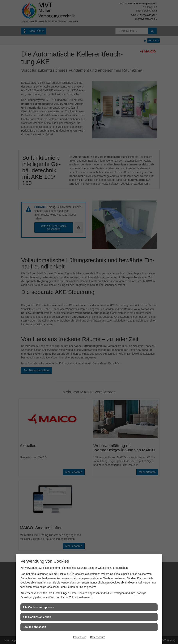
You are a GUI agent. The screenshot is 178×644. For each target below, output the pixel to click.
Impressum (80, 637)
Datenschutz (98, 637)
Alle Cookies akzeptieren (38, 607)
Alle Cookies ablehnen (37, 617)
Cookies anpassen (34, 627)
